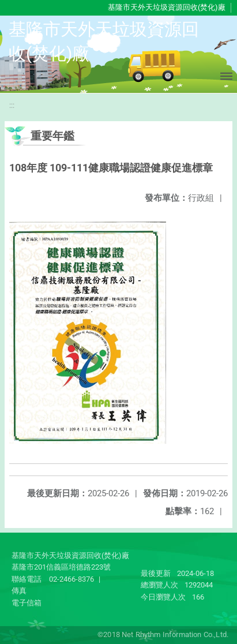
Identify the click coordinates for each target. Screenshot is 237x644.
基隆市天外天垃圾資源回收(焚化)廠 (167, 7)
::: (12, 105)
